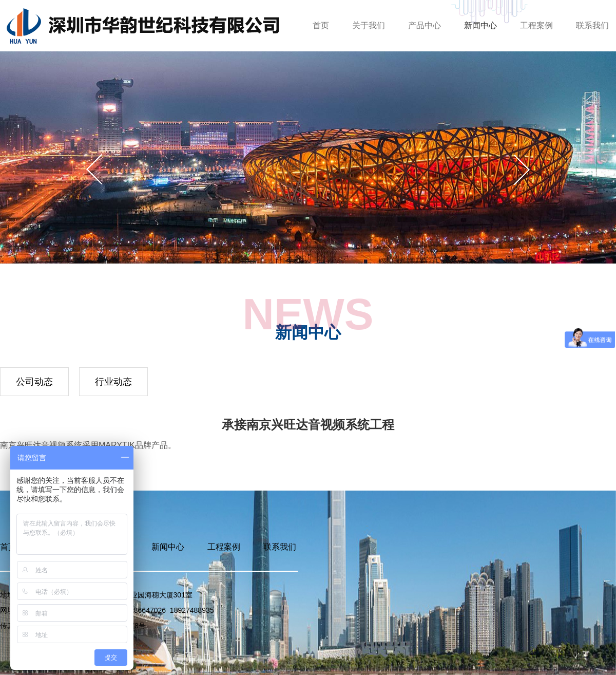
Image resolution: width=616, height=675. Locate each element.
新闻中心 (480, 25)
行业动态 (113, 382)
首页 (321, 25)
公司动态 (34, 382)
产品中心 (425, 25)
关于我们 (369, 25)
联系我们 (592, 25)
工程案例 (536, 25)
